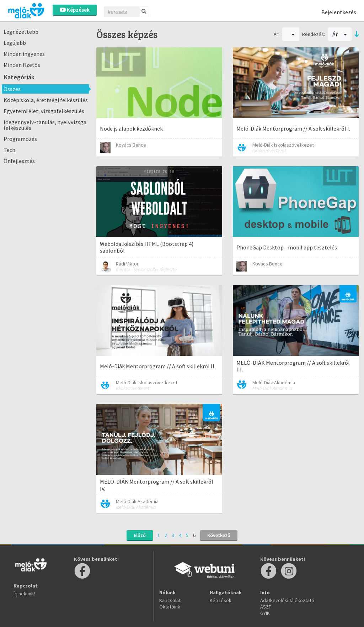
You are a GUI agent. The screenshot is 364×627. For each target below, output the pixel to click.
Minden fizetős (22, 65)
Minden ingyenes (24, 54)
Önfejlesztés (19, 161)
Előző (140, 535)
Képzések (75, 10)
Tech (9, 150)
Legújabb (15, 43)
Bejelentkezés (339, 12)
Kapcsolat (170, 600)
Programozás (20, 139)
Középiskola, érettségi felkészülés (46, 100)
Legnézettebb (21, 32)
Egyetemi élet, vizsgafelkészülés (44, 111)
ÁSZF (266, 607)
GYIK (265, 613)
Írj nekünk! (24, 594)
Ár (340, 34)
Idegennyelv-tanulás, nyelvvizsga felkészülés (45, 125)
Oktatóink (170, 607)
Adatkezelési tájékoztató (287, 600)
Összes (12, 89)
